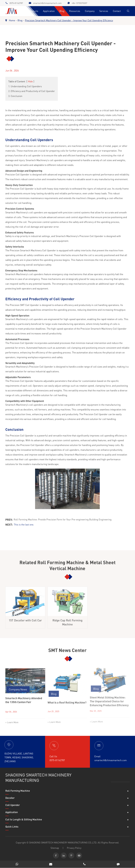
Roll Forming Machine (18, 791)
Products (34, 11)
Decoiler (10, 798)
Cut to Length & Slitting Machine (24, 819)
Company (90, 11)
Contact (117, 11)
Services (104, 11)
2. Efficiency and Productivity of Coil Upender (32, 91)
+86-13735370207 (79, 3)
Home (12, 20)
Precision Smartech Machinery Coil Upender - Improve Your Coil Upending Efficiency (69, 20)
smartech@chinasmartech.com (47, 3)
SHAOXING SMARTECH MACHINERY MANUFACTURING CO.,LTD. (63, 842)
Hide (30, 81)
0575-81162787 (16, 3)
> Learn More (12, 720)
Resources (75, 11)
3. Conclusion (15, 96)
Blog (62, 11)
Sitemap (55, 848)
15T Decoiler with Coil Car (25, 618)
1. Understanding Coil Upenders (25, 86)
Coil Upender (13, 805)
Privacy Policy (74, 848)
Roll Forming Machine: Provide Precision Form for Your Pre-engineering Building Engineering (63, 517)
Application (49, 11)
